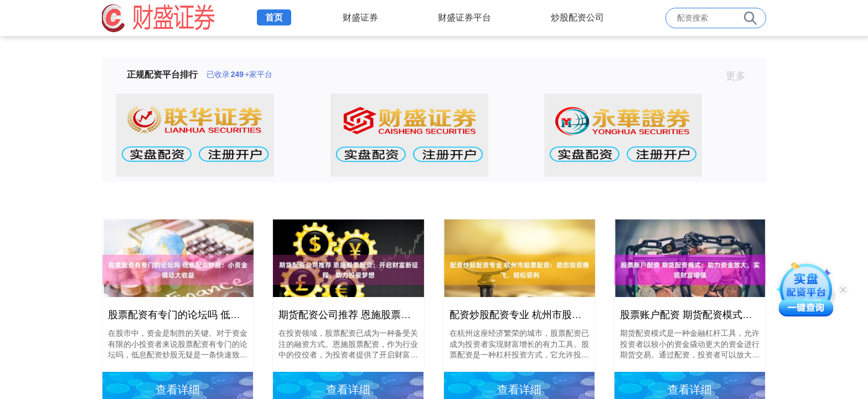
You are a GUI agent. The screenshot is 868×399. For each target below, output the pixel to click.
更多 (740, 76)
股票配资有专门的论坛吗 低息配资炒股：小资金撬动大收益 (239, 315)
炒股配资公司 (577, 17)
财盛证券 (360, 17)
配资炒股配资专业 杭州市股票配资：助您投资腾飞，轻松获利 (585, 315)
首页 (274, 17)
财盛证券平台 (464, 17)
